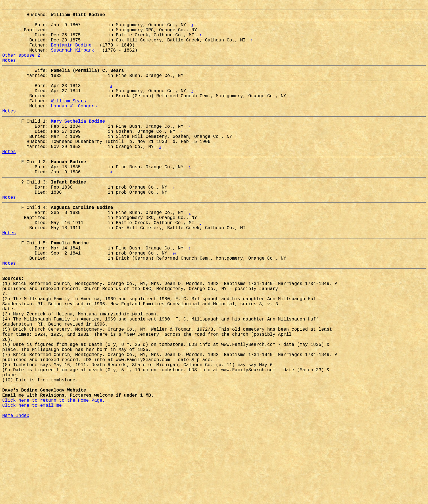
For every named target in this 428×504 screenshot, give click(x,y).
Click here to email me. (33, 484)
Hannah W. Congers (74, 125)
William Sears (69, 119)
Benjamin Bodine (71, 53)
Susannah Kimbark (73, 59)
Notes (9, 71)
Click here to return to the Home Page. (54, 478)
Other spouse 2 (21, 65)
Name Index (16, 496)
